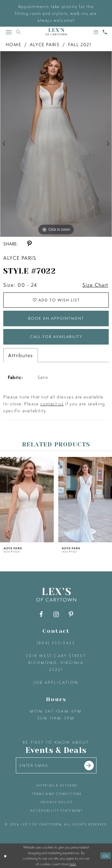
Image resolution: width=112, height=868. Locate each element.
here (73, 864)
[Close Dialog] (5, 856)
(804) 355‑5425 (56, 643)
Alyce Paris (45, 44)
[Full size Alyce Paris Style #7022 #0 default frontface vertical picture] (56, 144)
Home (13, 44)
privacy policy (57, 802)
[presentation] (27, 500)
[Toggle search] (18, 32)
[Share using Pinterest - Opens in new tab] (29, 244)
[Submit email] (89, 766)
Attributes (20, 355)
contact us (52, 404)
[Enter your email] (56, 765)
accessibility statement (57, 810)
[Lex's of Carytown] (56, 32)
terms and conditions (57, 794)
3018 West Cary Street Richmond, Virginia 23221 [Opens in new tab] (56, 663)
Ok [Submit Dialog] (106, 856)
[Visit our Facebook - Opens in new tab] (41, 614)
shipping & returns (57, 785)
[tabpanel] (56, 144)
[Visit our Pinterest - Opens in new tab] (71, 614)
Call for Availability (56, 337)
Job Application (56, 682)
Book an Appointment (56, 318)
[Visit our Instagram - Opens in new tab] (56, 614)
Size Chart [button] (95, 285)
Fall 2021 (80, 44)
